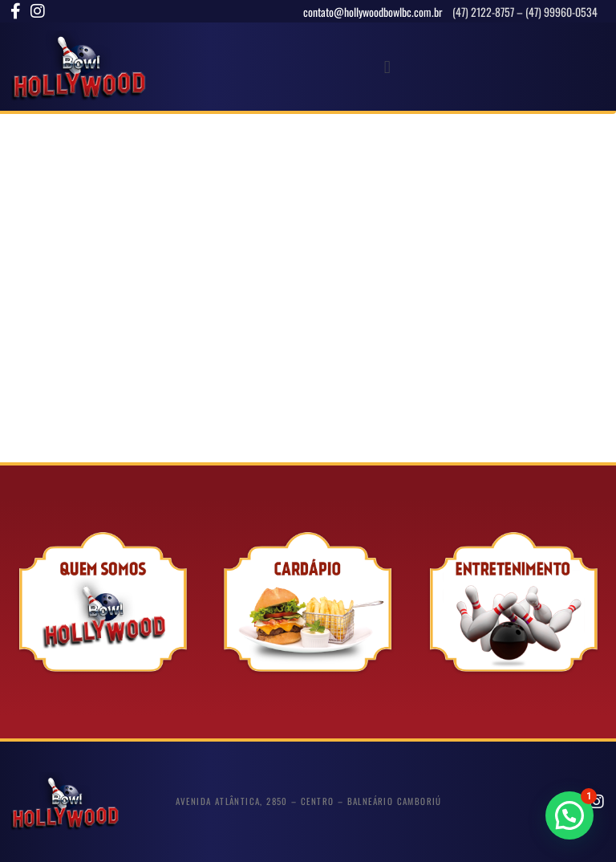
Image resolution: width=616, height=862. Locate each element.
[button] (387, 67)
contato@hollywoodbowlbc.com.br (374, 12)
